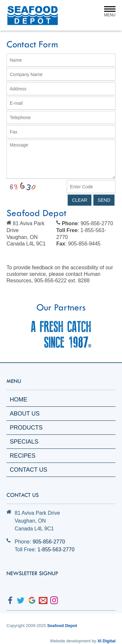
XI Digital (106, 641)
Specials (24, 442)
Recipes (23, 456)
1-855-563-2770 (56, 550)
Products (26, 428)
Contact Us (28, 470)
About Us (25, 414)
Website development (70, 641)
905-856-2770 (49, 542)
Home (19, 400)
